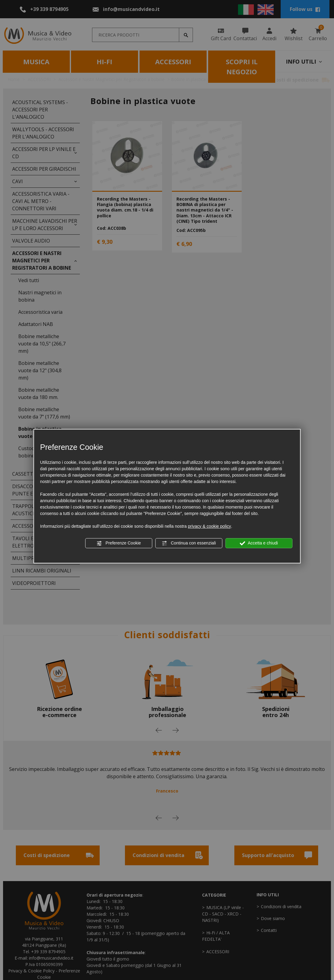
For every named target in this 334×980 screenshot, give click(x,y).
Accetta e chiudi (259, 543)
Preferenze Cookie (119, 543)
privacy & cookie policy (209, 526)
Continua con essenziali (189, 543)
